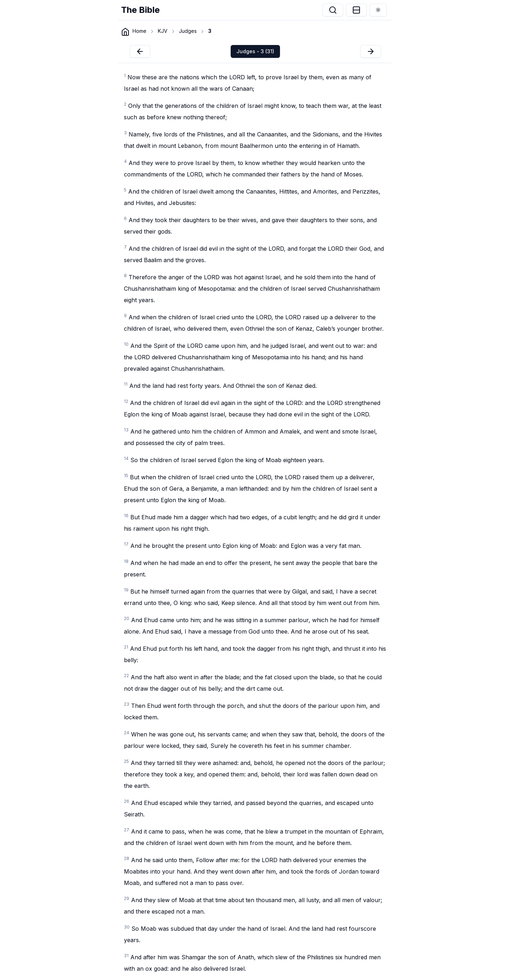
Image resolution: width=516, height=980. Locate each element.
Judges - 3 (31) (255, 51)
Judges (188, 31)
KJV (163, 31)
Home (139, 31)
